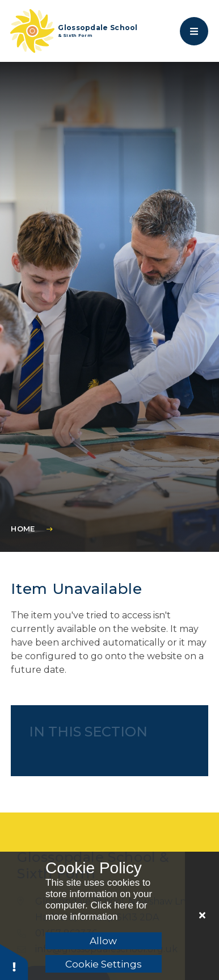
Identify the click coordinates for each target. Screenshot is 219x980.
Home (23, 529)
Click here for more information (96, 911)
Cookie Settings (104, 964)
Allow (103, 941)
